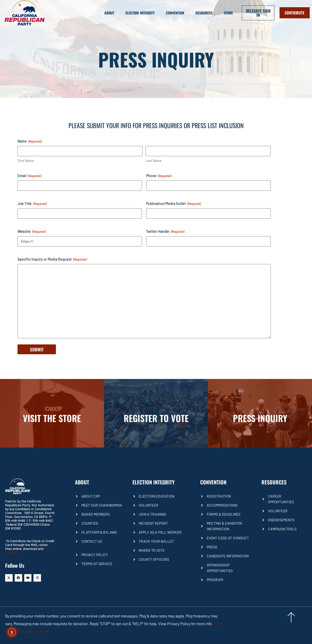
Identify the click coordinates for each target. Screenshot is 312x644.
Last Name (154, 161)
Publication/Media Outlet (173, 204)
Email (29, 176)
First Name (26, 161)
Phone (159, 176)
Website (32, 232)
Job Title (32, 204)
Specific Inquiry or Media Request (52, 259)
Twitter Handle (165, 232)
